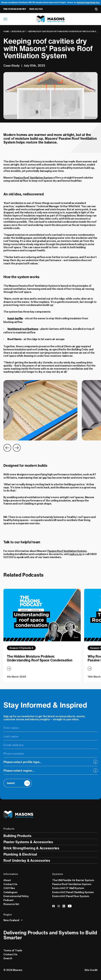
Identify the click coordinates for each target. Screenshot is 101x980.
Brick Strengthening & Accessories (31, 848)
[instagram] (59, 906)
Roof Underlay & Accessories (27, 860)
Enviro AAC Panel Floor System (71, 896)
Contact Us (10, 884)
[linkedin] (64, 906)
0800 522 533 (36, 9)
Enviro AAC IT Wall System (68, 888)
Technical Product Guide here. (88, 2)
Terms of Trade (13, 950)
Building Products (17, 836)
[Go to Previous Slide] (7, 448)
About (7, 880)
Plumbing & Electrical (20, 854)
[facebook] (54, 906)
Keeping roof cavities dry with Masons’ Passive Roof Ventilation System (63, 31)
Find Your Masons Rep (15, 9)
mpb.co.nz (76, 554)
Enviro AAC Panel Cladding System (73, 892)
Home (6, 31)
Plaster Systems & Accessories (28, 842)
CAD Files (9, 888)
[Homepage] (51, 19)
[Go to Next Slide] (17, 448)
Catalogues (10, 892)
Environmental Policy (16, 896)
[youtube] (70, 906)
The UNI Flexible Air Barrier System (73, 880)
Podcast (8, 900)
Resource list (19, 31)
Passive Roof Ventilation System (33, 177)
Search (8, 958)
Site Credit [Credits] (91, 970)
